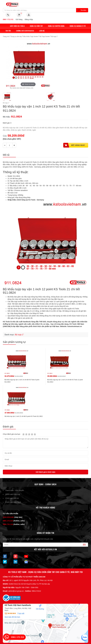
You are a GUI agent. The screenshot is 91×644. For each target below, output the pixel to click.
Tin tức (8, 31)
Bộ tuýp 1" (54, 37)
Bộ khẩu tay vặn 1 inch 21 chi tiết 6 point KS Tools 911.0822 (24, 416)
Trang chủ (6, 37)
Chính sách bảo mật (13, 494)
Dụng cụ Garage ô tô (78, 26)
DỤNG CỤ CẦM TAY (36, 26)
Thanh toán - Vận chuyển (15, 490)
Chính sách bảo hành (13, 502)
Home (5, 26)
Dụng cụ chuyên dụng (56, 26)
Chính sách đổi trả (12, 498)
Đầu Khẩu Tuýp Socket (31, 37)
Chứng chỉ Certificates (25, 31)
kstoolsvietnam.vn (75, 326)
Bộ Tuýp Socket (45, 37)
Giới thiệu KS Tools (17, 26)
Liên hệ (42, 31)
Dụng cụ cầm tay (16, 37)
